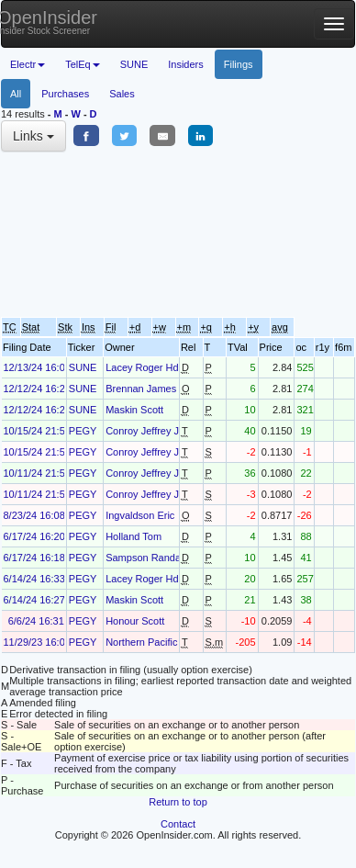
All (16, 94)
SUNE (134, 64)
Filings (239, 64)
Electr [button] (28, 64)
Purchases (65, 94)
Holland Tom (133, 536)
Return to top (178, 802)
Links (33, 136)
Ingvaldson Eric (140, 515)
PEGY (83, 431)
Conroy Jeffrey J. (144, 431)
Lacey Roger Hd (142, 367)
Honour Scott (135, 621)
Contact (178, 824)
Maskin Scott (134, 410)
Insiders (186, 64)
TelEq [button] (83, 64)
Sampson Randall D (150, 558)
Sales (122, 94)
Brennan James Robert (157, 389)
